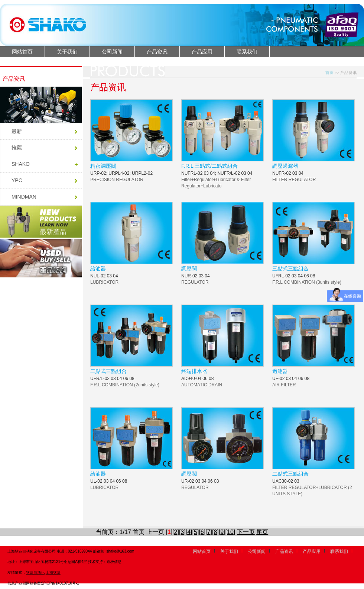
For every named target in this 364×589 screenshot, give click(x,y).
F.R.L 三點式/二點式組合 (209, 166)
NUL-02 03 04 (104, 276)
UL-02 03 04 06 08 (109, 481)
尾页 (262, 532)
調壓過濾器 (285, 166)
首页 (329, 73)
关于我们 (67, 52)
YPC (17, 180)
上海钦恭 (53, 572)
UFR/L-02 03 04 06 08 (112, 379)
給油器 (98, 268)
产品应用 (202, 52)
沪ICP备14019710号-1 (61, 583)
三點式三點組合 (290, 268)
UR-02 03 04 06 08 (200, 481)
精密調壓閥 (103, 166)
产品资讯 (157, 52)
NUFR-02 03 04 (288, 173)
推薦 (17, 148)
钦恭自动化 (35, 572)
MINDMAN (24, 197)
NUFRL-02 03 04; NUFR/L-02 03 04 (217, 173)
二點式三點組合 (108, 371)
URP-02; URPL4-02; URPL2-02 (121, 173)
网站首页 (22, 52)
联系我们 (247, 52)
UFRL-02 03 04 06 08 (294, 276)
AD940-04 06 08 (197, 379)
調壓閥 (189, 268)
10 (230, 532)
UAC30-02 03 (286, 481)
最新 (17, 131)
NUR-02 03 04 (196, 276)
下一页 (246, 532)
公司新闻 (112, 52)
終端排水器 (194, 371)
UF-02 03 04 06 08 (291, 379)
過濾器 (280, 371)
